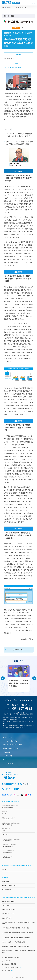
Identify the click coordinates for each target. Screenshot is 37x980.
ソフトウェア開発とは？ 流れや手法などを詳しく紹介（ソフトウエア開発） (18, 923)
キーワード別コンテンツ (12, 741)
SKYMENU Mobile (19, 846)
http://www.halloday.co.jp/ (13, 68)
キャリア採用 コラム (7, 918)
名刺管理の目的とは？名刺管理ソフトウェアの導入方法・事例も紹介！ (18, 951)
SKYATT (19, 830)
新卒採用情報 (5, 881)
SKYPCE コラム (6, 906)
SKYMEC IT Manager (19, 824)
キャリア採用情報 (6, 890)
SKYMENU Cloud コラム (8, 914)
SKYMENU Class (19, 851)
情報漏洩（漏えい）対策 (11, 748)
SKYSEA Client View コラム (9, 910)
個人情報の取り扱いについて (10, 958)
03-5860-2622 (22, 705)
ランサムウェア (9, 763)
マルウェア (8, 759)
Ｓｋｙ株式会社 (21, 977)
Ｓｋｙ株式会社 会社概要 (9, 964)
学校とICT (5, 870)
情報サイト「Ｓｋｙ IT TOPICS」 (9, 901)
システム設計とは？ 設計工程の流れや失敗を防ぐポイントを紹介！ (18, 933)
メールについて (7, 970)
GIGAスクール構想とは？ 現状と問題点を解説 (14, 942)
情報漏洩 (7, 752)
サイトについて (6, 961)
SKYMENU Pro (19, 857)
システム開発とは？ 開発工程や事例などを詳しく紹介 (15, 928)
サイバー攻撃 (8, 756)
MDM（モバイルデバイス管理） (13, 745)
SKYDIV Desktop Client (19, 818)
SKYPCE (19, 812)
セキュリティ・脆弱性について (12, 967)
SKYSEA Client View (19, 806)
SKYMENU (5, 835)
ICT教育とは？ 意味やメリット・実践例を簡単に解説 (15, 946)
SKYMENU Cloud (19, 840)
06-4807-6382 (22, 708)
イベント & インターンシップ (9, 885)
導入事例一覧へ (19, 650)
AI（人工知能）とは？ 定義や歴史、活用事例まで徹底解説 (16, 938)
